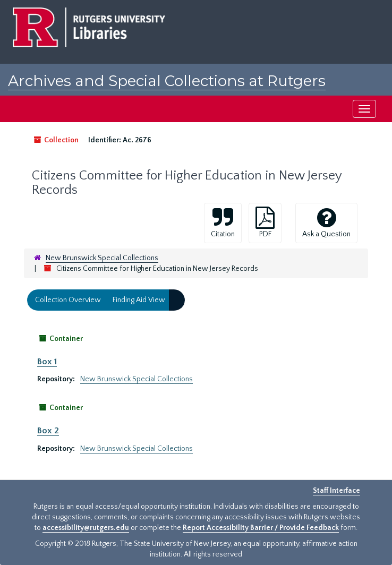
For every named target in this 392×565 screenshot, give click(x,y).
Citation (223, 222)
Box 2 (48, 431)
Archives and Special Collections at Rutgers (167, 81)
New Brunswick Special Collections (102, 258)
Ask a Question (326, 222)
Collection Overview (68, 300)
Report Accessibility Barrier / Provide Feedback (261, 528)
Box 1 (47, 362)
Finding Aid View (139, 300)
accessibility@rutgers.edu (86, 528)
